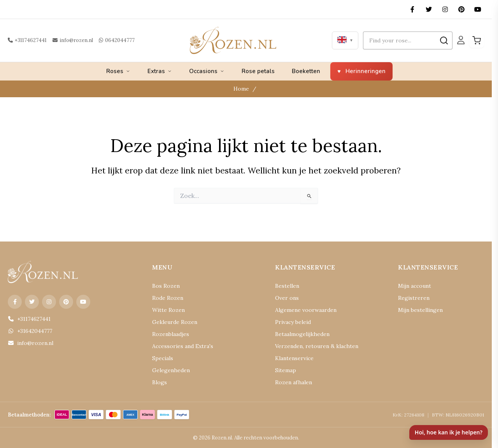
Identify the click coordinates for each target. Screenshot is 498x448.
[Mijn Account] (461, 40)
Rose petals (258, 71)
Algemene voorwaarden (306, 310)
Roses (118, 71)
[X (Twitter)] (429, 9)
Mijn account (415, 286)
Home (241, 89)
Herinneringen (366, 71)
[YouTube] (478, 9)
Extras (160, 71)
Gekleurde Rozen (175, 322)
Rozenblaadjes (171, 334)
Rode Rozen (168, 298)
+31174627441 (27, 40)
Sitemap (286, 370)
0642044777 (117, 40)
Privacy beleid (293, 322)
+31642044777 (30, 331)
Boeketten (306, 71)
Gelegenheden (171, 370)
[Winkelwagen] (477, 40)
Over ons (287, 298)
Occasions (207, 71)
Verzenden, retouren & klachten (317, 346)
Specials (163, 358)
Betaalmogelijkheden (302, 334)
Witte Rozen (168, 310)
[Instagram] (445, 9)
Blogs (160, 382)
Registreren (414, 298)
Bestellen (287, 286)
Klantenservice (294, 358)
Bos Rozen (166, 286)
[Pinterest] (461, 9)
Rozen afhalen (294, 382)
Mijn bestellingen (420, 310)
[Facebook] (412, 9)
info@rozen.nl (73, 40)
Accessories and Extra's (183, 346)
